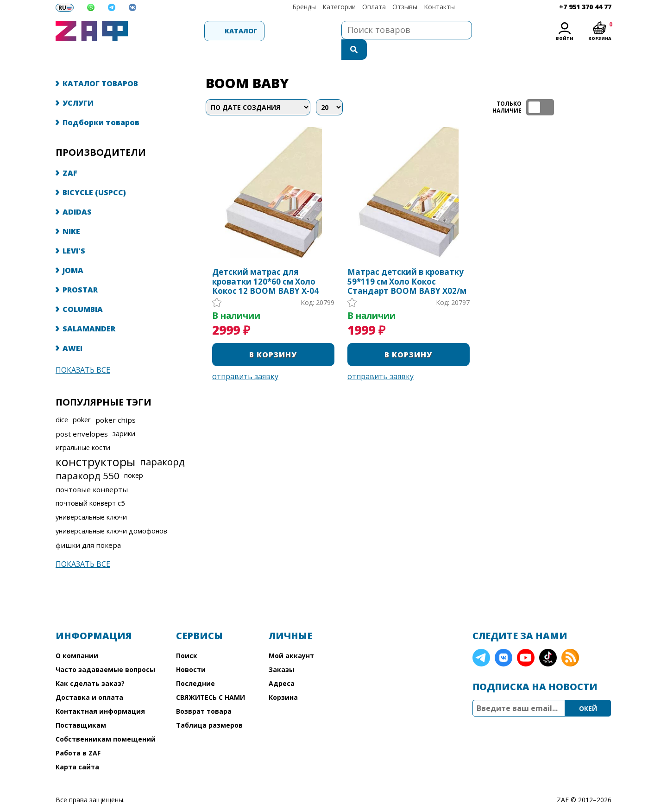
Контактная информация (100, 693)
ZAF (70, 154)
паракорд (162, 443)
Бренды (304, 7)
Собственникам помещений (106, 720)
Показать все (83, 351)
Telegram (481, 639)
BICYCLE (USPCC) (94, 174)
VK (503, 639)
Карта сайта (77, 748)
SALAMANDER (89, 310)
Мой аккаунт (291, 637)
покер (134, 457)
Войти (565, 38)
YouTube (526, 639)
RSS (570, 639)
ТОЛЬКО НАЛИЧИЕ (540, 89)
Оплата (374, 7)
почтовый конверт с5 (90, 485)
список (603, 89)
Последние (195, 665)
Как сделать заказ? (90, 665)
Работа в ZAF (78, 734)
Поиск (187, 637)
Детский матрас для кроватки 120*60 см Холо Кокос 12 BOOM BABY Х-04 (265, 263)
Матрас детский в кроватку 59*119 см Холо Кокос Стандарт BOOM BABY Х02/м (407, 263)
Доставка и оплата (89, 679)
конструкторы (95, 443)
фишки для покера (88, 527)
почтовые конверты (92, 471)
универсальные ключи (91, 498)
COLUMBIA (83, 291)
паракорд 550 (88, 457)
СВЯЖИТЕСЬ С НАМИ (211, 679)
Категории (339, 7)
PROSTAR (80, 271)
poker (82, 401)
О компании (77, 637)
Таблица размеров (209, 707)
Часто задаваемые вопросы (105, 651)
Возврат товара (204, 693)
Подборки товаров (101, 104)
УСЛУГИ (78, 84)
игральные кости (83, 429)
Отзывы (405, 7)
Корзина (283, 679)
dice (62, 401)
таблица (582, 89)
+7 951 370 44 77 (585, 7)
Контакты (439, 7)
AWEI (72, 330)
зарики (124, 415)
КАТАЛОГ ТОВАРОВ (100, 65)
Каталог (183, 31)
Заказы (282, 651)
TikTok (548, 639)
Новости (191, 651)
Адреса (282, 665)
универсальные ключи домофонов (111, 512)
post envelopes (82, 415)
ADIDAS (77, 193)
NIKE (71, 213)
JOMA (73, 252)
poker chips (116, 401)
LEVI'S (74, 232)
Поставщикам (81, 707)
